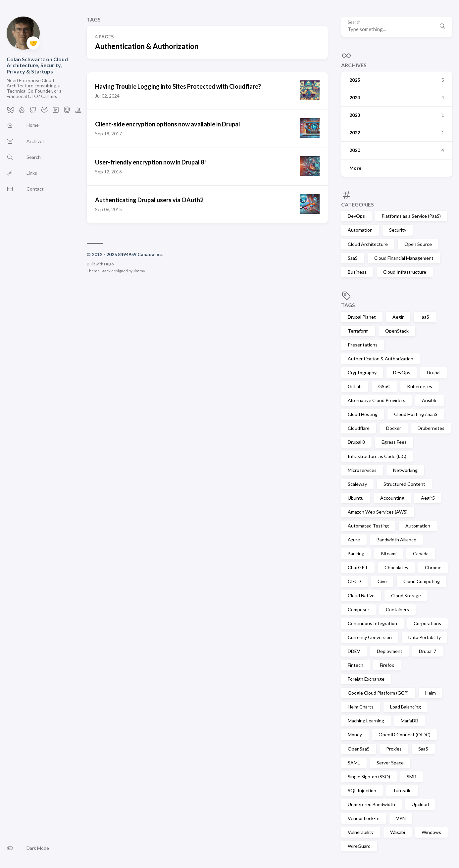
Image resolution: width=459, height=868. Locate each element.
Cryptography (362, 372)
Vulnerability (361, 832)
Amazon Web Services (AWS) (378, 512)
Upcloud (420, 804)
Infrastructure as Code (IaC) (377, 456)
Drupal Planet (362, 317)
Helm (431, 693)
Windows (431, 832)
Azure (354, 540)
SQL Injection (362, 790)
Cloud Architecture (368, 244)
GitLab (355, 386)
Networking (405, 470)
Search (354, 22)
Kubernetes (420, 386)
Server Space (390, 763)
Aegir (398, 317)
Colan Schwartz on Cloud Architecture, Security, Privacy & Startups (37, 65)
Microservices (362, 470)
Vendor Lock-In (364, 818)
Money (355, 734)
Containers (397, 609)
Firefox (387, 665)
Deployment (390, 651)
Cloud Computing (422, 581)
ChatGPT (358, 567)
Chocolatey (396, 567)
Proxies (394, 749)
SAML (354, 763)
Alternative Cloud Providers (377, 400)
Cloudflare (359, 428)
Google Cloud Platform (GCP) (378, 693)
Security (398, 230)
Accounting (392, 498)
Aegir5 (428, 498)
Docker (394, 428)
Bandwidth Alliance (396, 540)
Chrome (433, 567)
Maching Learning (366, 721)
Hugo (109, 264)
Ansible (430, 400)
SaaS (353, 258)
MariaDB (409, 721)
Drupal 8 (356, 442)
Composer (358, 609)
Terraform (358, 331)
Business (357, 272)
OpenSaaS (359, 749)
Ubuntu (356, 498)
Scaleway (357, 484)
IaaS (425, 317)
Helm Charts (361, 707)
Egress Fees (394, 442)
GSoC (384, 386)
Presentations (363, 345)
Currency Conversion (370, 637)
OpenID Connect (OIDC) (405, 734)
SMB (411, 777)
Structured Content (404, 484)
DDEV (354, 651)
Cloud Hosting (363, 414)
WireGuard (359, 846)
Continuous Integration (372, 623)
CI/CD (354, 581)
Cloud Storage (406, 595)
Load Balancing (406, 707)
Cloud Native (361, 595)
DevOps (356, 216)
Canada (421, 553)
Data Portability (425, 637)
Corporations (427, 623)
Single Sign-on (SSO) (369, 777)
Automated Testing (368, 526)
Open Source (418, 244)
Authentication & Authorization (381, 359)
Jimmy (139, 271)
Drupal (434, 372)
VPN (401, 818)
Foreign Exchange (366, 679)
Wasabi (398, 832)
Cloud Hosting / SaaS (416, 414)
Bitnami (389, 553)
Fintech (356, 665)
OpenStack (397, 331)
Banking (356, 553)
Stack (105, 271)
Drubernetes (431, 428)
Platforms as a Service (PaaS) (411, 216)
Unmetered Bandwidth (371, 804)
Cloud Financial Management (404, 258)
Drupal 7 (428, 651)
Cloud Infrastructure (405, 272)
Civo (382, 581)
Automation (360, 230)
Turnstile (402, 790)
